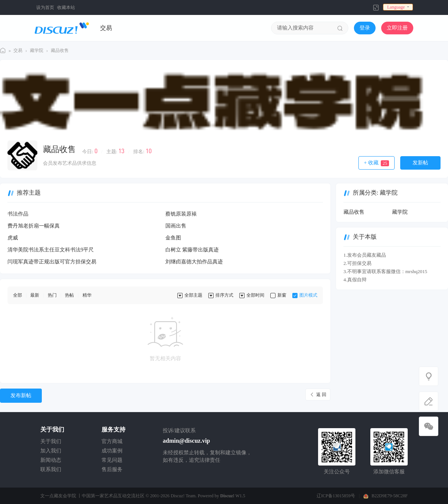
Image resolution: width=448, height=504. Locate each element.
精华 (87, 295)
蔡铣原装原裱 (181, 214)
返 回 (321, 395)
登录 (365, 28)
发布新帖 (21, 395)
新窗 (282, 295)
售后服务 (112, 469)
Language (396, 7)
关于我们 (51, 441)
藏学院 (37, 50)
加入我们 (51, 451)
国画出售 (176, 226)
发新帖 (420, 163)
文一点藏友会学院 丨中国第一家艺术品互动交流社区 (92, 496)
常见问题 (112, 460)
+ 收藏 (377, 163)
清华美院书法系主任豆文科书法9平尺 (51, 250)
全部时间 (255, 295)
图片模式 (308, 295)
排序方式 (224, 295)
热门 (52, 295)
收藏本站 (66, 7)
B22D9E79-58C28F (390, 496)
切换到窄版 (376, 7)
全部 (18, 295)
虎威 (13, 238)
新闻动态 (51, 460)
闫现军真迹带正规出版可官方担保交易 (52, 262)
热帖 (69, 295)
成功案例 (112, 451)
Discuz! (227, 496)
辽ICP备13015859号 (336, 496)
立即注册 (397, 28)
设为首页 (45, 7)
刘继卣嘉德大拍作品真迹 (194, 262)
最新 (35, 295)
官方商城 (112, 441)
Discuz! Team (183, 496)
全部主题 (193, 295)
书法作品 (18, 214)
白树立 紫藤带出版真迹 (192, 250)
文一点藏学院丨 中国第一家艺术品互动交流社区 (3, 51)
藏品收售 (60, 50)
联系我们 (51, 469)
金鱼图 (173, 238)
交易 (106, 28)
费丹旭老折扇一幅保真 (34, 226)
